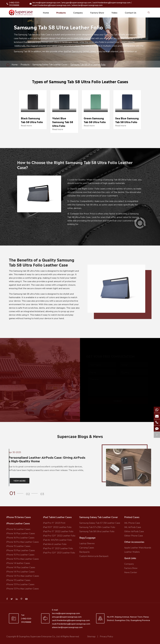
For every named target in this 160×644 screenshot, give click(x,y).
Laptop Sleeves (87, 543)
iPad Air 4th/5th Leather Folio (57, 540)
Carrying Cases (87, 547)
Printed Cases (132, 517)
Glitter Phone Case (134, 535)
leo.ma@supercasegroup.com (46, 2)
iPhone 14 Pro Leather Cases (20, 571)
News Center (131, 572)
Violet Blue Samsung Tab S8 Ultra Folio (63, 122)
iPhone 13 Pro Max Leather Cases (23, 588)
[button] (17, 493)
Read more (26, 125)
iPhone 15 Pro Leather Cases (20, 554)
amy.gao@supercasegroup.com (76, 2)
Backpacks (84, 552)
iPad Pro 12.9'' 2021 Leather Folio (59, 552)
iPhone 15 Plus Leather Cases (21, 550)
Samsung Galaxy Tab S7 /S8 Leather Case (100, 523)
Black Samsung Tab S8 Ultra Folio (32, 120)
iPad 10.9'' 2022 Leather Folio (57, 527)
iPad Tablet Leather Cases (57, 517)
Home (46, 12)
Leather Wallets (132, 552)
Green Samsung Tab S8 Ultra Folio (95, 120)
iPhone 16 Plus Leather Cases (21, 533)
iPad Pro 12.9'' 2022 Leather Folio (59, 535)
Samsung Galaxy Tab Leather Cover (50, 64)
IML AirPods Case (133, 527)
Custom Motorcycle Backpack (94, 556)
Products (61, 12)
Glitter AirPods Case (134, 531)
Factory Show (97, 12)
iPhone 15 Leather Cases (18, 546)
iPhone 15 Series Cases (19, 517)
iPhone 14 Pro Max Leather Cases (23, 576)
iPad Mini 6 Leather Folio (55, 544)
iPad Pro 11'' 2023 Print (54, 523)
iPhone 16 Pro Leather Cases (20, 537)
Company (78, 12)
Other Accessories (134, 542)
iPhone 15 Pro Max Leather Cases (23, 559)
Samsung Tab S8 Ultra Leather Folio (88, 64)
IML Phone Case (132, 523)
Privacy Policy (106, 636)
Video (114, 12)
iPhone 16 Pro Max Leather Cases (23, 542)
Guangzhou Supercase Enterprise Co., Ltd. (40, 636)
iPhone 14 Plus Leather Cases (21, 567)
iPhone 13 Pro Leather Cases (20, 584)
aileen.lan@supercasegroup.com (87, 5)
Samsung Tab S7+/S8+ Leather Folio (97, 527)
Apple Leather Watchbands (138, 547)
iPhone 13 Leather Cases (18, 580)
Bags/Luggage (87, 537)
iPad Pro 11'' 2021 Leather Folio (58, 548)
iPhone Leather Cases (18, 523)
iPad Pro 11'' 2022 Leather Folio (58, 531)
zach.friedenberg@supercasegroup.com (112, 2)
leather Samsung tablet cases (80, 51)
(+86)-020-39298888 (14, 4)
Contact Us (130, 12)
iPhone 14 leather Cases (18, 563)
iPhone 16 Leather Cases (18, 529)
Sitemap (91, 636)
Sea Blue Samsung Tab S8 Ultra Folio (127, 120)
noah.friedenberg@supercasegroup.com (51, 5)
